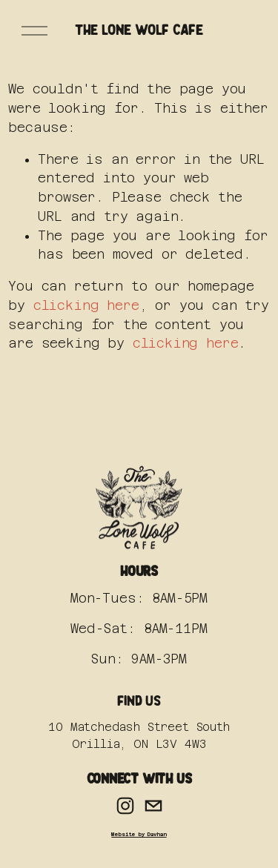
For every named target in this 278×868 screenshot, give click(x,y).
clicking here (86, 305)
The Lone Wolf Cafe (139, 30)
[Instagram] (125, 806)
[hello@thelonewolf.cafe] (153, 806)
